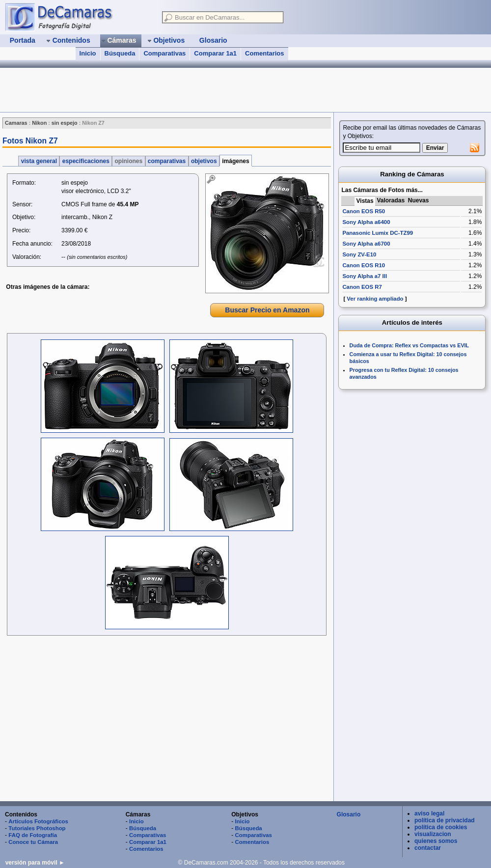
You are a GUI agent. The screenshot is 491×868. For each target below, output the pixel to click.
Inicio (88, 53)
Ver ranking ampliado (375, 299)
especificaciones (86, 161)
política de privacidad (445, 820)
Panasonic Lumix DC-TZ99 (378, 233)
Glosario (349, 814)
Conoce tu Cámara (33, 842)
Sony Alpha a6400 (366, 222)
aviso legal (429, 813)
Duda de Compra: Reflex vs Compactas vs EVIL (409, 345)
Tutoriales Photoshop (37, 828)
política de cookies (441, 827)
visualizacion (433, 834)
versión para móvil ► (35, 863)
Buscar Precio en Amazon (267, 310)
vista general (39, 161)
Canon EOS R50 (364, 211)
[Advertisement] (166, 720)
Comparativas (164, 53)
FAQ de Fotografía (33, 835)
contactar (428, 848)
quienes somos (436, 841)
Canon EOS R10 (364, 265)
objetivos (204, 161)
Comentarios (264, 53)
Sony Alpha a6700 (366, 244)
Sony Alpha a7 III (365, 276)
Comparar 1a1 (215, 53)
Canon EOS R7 (362, 287)
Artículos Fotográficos (38, 821)
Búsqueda (120, 53)
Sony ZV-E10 (359, 254)
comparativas (167, 161)
